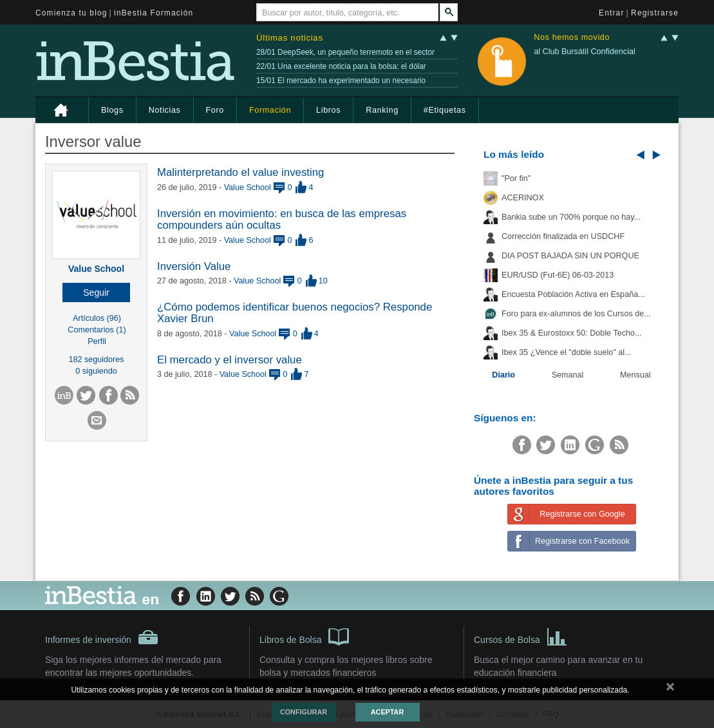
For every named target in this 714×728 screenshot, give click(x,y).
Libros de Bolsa (304, 636)
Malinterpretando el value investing (240, 172)
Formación (270, 110)
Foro (215, 110)
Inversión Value (194, 266)
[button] (96, 292)
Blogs (112, 110)
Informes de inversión (102, 637)
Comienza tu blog (71, 13)
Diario (503, 375)
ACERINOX (523, 198)
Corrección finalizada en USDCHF (563, 236)
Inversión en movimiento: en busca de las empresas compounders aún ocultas (282, 219)
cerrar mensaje (670, 689)
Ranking (382, 110)
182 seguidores (96, 359)
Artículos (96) (97, 318)
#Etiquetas (445, 110)
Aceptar (387, 712)
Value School (96, 269)
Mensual (635, 375)
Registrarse (655, 13)
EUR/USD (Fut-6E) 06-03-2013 (558, 275)
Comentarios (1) (97, 330)
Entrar (612, 13)
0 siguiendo (96, 371)
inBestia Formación (154, 13)
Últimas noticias (290, 38)
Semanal (568, 375)
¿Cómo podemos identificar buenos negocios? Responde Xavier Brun (295, 313)
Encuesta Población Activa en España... (573, 294)
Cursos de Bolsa (521, 636)
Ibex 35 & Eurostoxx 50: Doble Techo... (572, 333)
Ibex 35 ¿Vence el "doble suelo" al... (566, 352)
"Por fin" (516, 178)
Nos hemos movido (572, 38)
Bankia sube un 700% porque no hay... (571, 217)
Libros (328, 110)
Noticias (165, 110)
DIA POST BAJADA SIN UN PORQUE (570, 256)
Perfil (97, 341)
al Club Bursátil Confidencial (585, 52)
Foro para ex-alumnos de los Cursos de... (576, 314)
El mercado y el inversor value (230, 360)
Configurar (304, 712)
